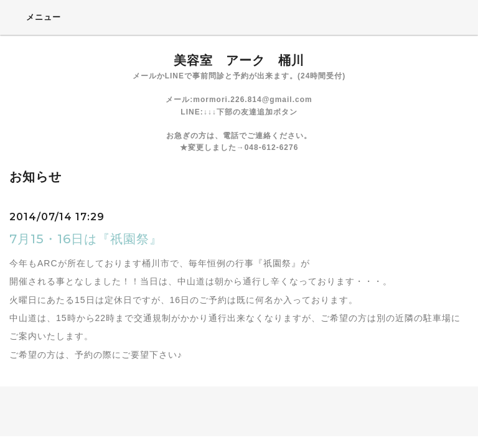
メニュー (35, 17)
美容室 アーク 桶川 (239, 60)
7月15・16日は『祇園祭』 (86, 239)
